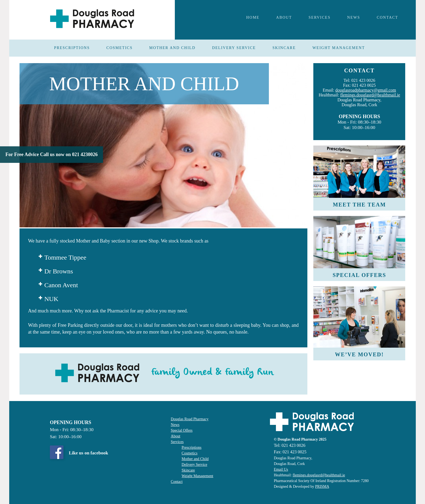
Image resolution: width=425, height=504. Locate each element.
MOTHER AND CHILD (172, 48)
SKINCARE (284, 48)
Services (319, 17)
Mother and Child (195, 459)
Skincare (188, 470)
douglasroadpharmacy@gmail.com (366, 90)
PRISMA (322, 487)
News (175, 425)
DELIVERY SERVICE (234, 48)
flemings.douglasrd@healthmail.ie (370, 95)
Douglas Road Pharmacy (190, 419)
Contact (387, 17)
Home (253, 17)
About (284, 17)
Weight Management (197, 476)
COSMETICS (120, 48)
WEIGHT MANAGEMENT (339, 48)
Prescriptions (191, 448)
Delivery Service (194, 465)
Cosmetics (189, 453)
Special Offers (182, 430)
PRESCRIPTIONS (72, 48)
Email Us (281, 469)
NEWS (354, 17)
